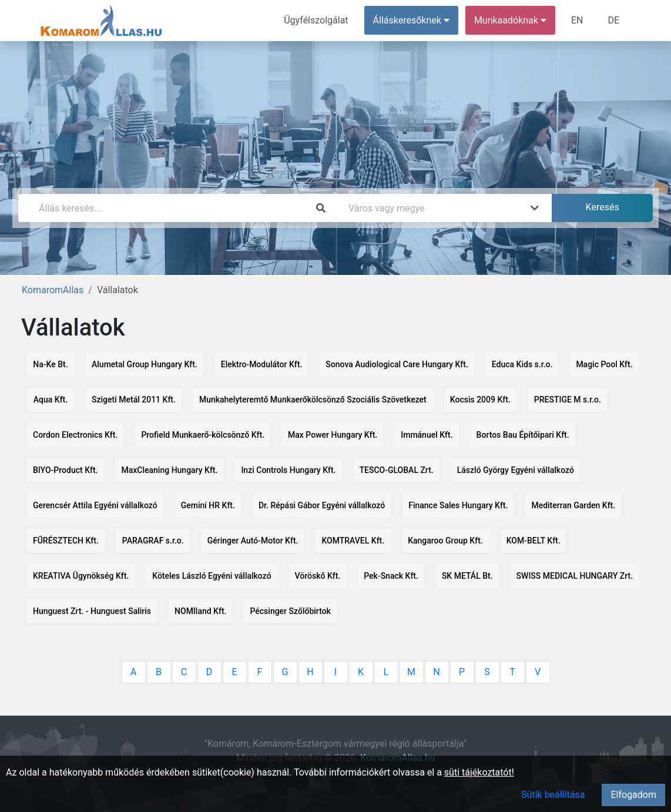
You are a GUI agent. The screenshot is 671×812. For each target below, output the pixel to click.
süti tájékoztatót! (479, 772)
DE (613, 20)
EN (577, 20)
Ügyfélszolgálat (316, 20)
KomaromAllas (53, 290)
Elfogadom (633, 795)
